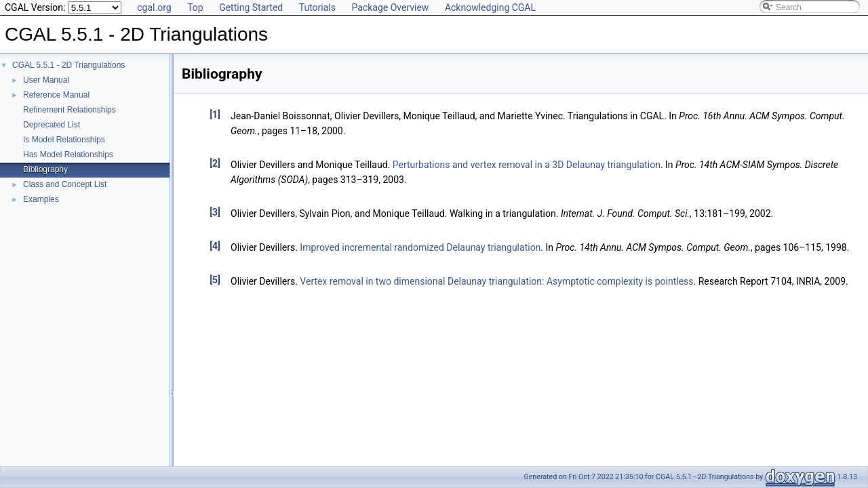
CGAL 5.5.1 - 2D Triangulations (68, 65)
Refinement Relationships (70, 110)
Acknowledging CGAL (490, 7)
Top (195, 7)
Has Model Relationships (68, 155)
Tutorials (317, 7)
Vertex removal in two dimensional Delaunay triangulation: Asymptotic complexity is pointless (496, 281)
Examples (41, 199)
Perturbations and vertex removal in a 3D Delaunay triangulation (527, 165)
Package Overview (390, 7)
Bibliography (45, 169)
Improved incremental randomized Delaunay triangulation (420, 247)
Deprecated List (52, 125)
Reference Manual (56, 95)
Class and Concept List (65, 184)
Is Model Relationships (64, 140)
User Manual (46, 80)
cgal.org (154, 7)
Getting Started (251, 7)
